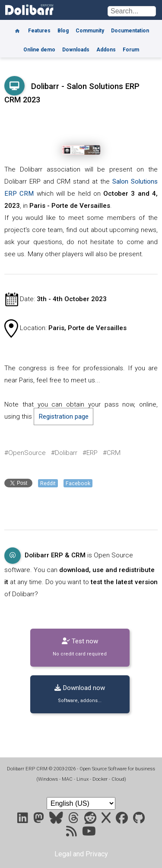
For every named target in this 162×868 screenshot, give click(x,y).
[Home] (17, 28)
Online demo (39, 50)
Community (90, 31)
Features (39, 31)
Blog (63, 31)
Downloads (76, 50)
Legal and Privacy (81, 854)
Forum (131, 50)
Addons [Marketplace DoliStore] (106, 50)
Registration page (64, 417)
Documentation (130, 31)
